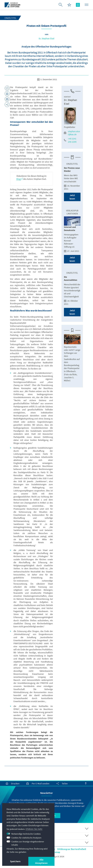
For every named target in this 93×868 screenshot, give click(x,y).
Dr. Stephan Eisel (46, 38)
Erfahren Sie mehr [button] (34, 829)
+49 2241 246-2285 (70, 140)
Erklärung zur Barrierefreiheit (72, 849)
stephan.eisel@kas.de (72, 133)
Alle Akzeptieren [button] (41, 861)
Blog (20, 179)
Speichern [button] (15, 861)
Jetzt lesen (72, 197)
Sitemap (56, 852)
